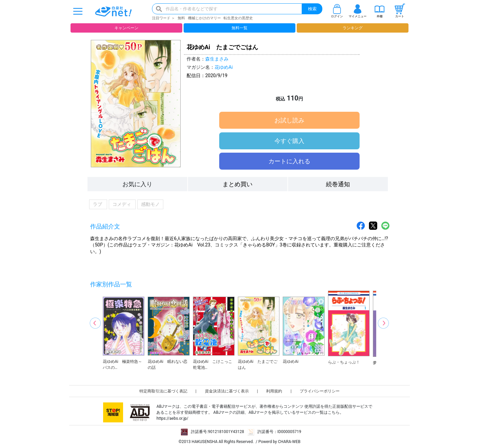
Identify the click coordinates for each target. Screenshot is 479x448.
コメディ (122, 204)
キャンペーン (126, 28)
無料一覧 (239, 28)
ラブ (98, 204)
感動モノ (150, 204)
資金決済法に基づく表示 (227, 391)
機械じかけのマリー (204, 18)
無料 (181, 18)
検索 (312, 9)
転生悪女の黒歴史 (238, 18)
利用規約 (274, 391)
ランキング (353, 28)
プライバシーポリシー (320, 391)
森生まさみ (217, 59)
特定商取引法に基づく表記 (163, 391)
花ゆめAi (224, 67)
